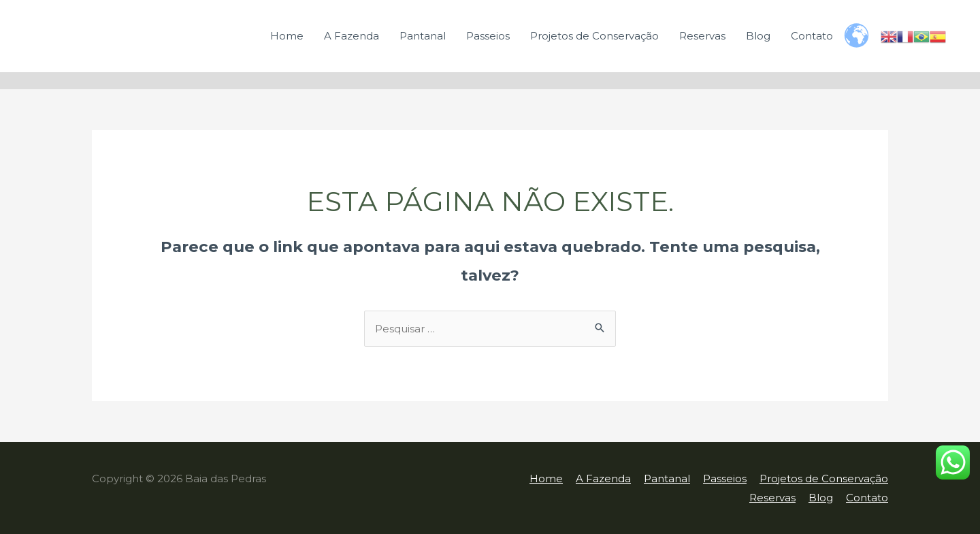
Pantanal (423, 36)
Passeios (488, 36)
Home (287, 36)
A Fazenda (352, 36)
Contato (812, 36)
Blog (758, 36)
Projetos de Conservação (594, 36)
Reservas (702, 36)
